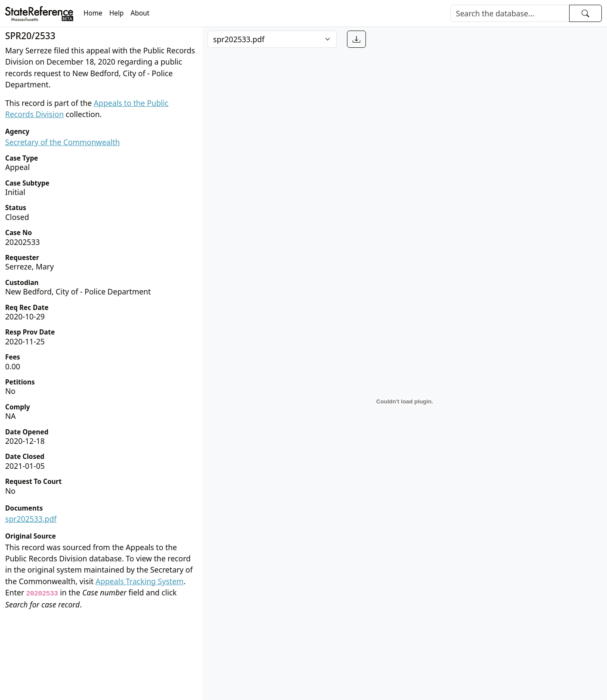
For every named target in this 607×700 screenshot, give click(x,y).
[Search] (510, 13)
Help (117, 13)
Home (93, 13)
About (140, 13)
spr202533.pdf (31, 519)
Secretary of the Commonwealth (62, 142)
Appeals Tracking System (139, 581)
